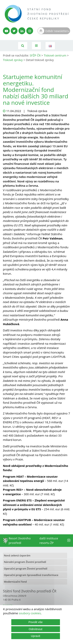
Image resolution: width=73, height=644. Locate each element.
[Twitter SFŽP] (14, 31)
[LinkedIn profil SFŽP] (22, 31)
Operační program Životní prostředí (26, 569)
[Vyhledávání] (23, 46)
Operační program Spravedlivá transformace (31, 575)
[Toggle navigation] (36, 46)
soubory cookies (30, 613)
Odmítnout (35, 629)
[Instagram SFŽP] (30, 31)
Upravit (36, 636)
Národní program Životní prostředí (25, 562)
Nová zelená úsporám (17, 555)
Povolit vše (36, 622)
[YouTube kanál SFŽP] (6, 31)
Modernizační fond (15, 582)
